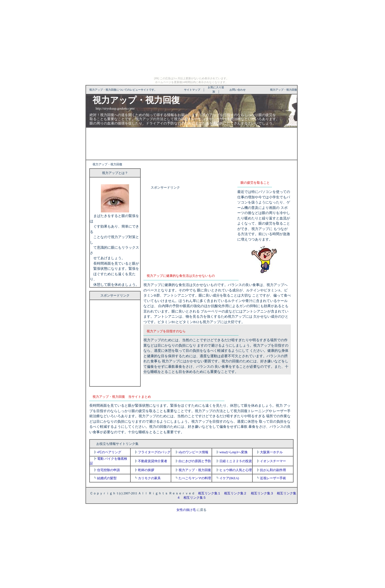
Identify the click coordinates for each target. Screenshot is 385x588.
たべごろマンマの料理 (195, 478)
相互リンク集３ (262, 493)
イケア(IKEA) (229, 478)
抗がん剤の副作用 (273, 470)
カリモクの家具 (149, 478)
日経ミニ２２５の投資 (236, 461)
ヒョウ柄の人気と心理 (236, 470)
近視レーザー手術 (273, 478)
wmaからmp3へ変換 (234, 452)
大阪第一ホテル (271, 452)
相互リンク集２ (235, 493)
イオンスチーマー (273, 461)
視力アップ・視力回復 (195, 470)
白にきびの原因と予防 (195, 461)
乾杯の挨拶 (146, 470)
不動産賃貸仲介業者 (153, 461)
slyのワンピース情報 (193, 452)
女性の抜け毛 (186, 510)
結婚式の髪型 (107, 478)
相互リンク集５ (195, 498)
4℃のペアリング (109, 452)
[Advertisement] (192, 143)
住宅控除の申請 (108, 470)
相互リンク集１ (209, 493)
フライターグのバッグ (154, 452)
